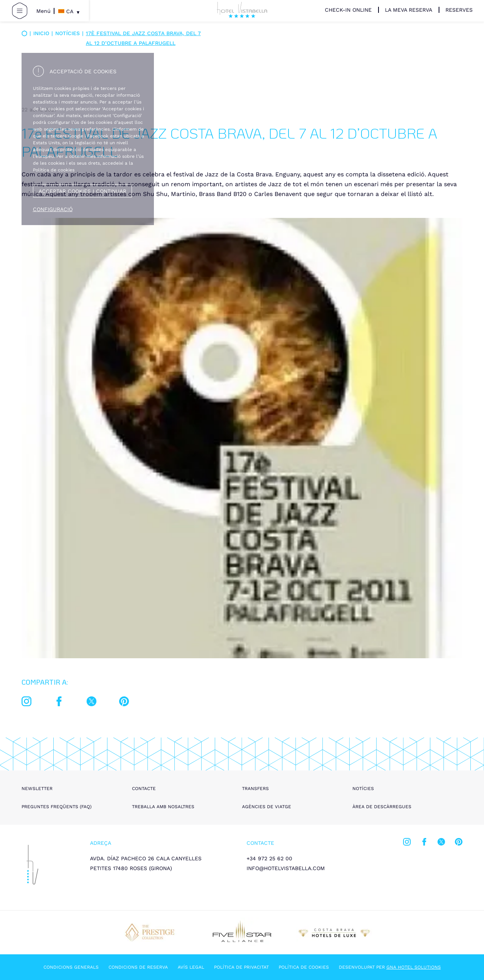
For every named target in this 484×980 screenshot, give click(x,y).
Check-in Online (348, 10)
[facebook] (59, 703)
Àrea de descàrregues (382, 807)
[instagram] (26, 703)
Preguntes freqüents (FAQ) (57, 807)
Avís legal (191, 967)
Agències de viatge (267, 807)
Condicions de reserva (138, 967)
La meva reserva (409, 10)
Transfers (255, 789)
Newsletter (37, 789)
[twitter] (92, 703)
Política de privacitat (241, 967)
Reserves (459, 10)
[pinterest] (124, 703)
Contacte (144, 789)
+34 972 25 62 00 (269, 858)
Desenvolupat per (390, 967)
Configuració (53, 209)
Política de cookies (304, 967)
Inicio (41, 33)
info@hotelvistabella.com (286, 868)
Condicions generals (71, 967)
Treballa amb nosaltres (163, 807)
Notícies (67, 33)
